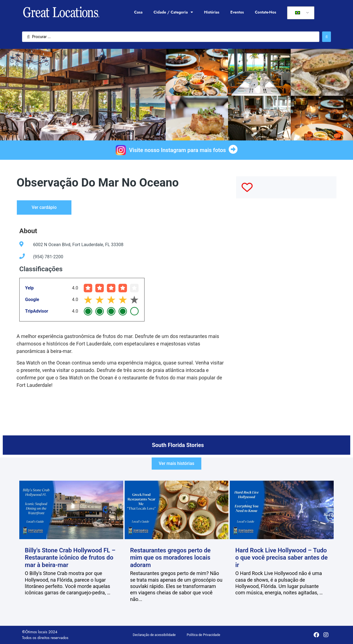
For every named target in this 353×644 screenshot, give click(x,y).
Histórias (212, 12)
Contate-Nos (265, 12)
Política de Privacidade (203, 635)
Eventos (237, 12)
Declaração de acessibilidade (154, 635)
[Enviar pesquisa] (327, 37)
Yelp (29, 288)
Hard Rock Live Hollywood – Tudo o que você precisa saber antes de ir (281, 558)
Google (32, 300)
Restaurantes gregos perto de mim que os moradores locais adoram (170, 558)
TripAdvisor (37, 311)
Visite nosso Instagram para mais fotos (177, 150)
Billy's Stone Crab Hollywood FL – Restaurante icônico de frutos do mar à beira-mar (70, 558)
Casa (138, 12)
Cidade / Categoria (173, 12)
